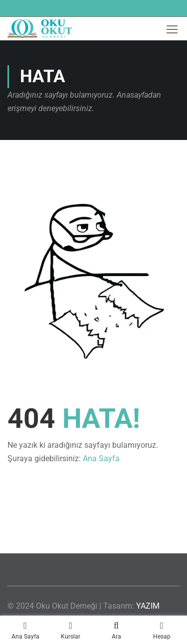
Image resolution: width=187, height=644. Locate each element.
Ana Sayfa (101, 458)
